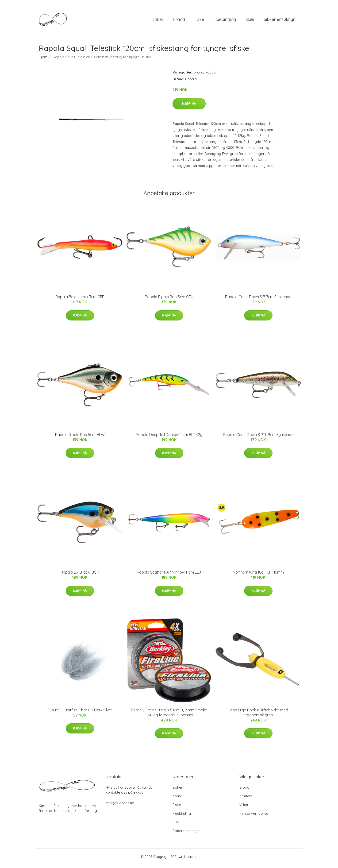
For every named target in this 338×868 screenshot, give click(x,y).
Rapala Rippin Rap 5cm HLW (80, 438)
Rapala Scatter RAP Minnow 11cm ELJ (169, 575)
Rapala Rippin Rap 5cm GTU (169, 300)
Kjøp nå (189, 107)
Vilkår (244, 808)
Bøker (157, 21)
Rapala (211, 75)
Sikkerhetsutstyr (279, 21)
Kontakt (246, 799)
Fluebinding (225, 21)
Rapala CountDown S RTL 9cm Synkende (258, 438)
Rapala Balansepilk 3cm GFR (80, 300)
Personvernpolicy (254, 817)
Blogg (244, 791)
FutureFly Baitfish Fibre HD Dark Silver (80, 713)
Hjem (43, 60)
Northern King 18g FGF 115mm (258, 575)
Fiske (199, 21)
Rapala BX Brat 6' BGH (80, 575)
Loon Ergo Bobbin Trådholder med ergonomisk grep (258, 716)
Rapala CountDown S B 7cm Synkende (258, 300)
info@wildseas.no (120, 806)
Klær (250, 21)
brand (179, 21)
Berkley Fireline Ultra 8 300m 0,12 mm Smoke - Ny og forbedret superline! (169, 716)
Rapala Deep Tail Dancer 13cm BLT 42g (169, 438)
